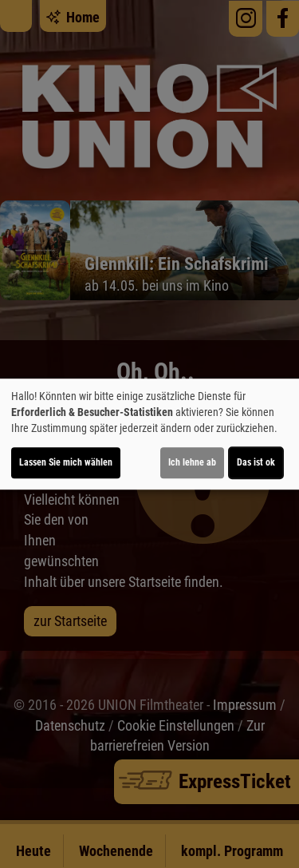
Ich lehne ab (192, 462)
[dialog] (149, 434)
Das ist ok (256, 462)
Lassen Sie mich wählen (66, 462)
